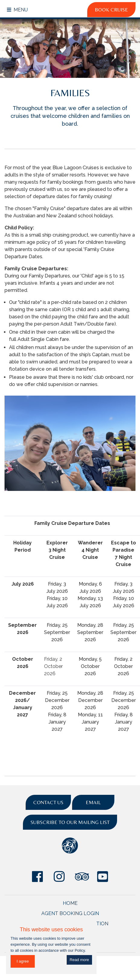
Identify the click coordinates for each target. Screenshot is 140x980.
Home (70, 903)
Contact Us (48, 802)
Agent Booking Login (70, 913)
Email (93, 802)
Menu (17, 10)
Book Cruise (111, 10)
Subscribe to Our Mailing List (70, 822)
